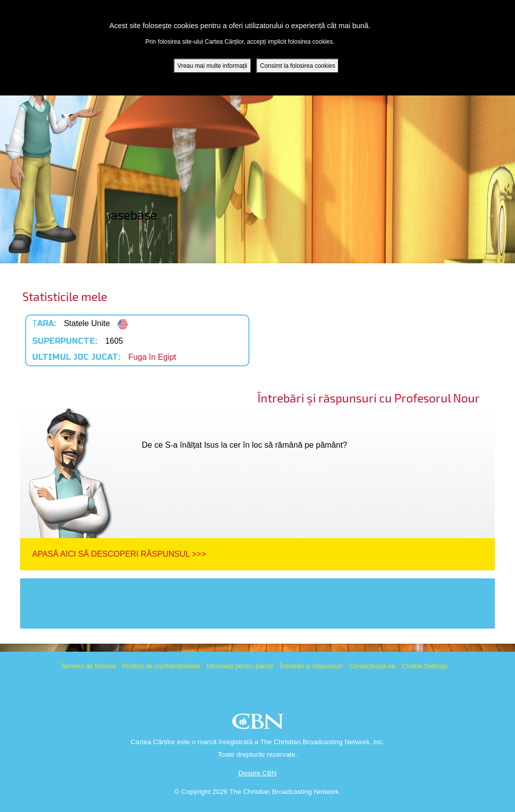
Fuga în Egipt (152, 357)
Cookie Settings (425, 666)
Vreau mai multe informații (212, 65)
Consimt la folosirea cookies (297, 65)
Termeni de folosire (89, 666)
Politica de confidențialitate (161, 666)
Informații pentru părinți (240, 666)
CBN (259, 724)
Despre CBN (257, 773)
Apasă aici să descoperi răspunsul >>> (119, 554)
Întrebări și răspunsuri (311, 666)
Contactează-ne (372, 666)
